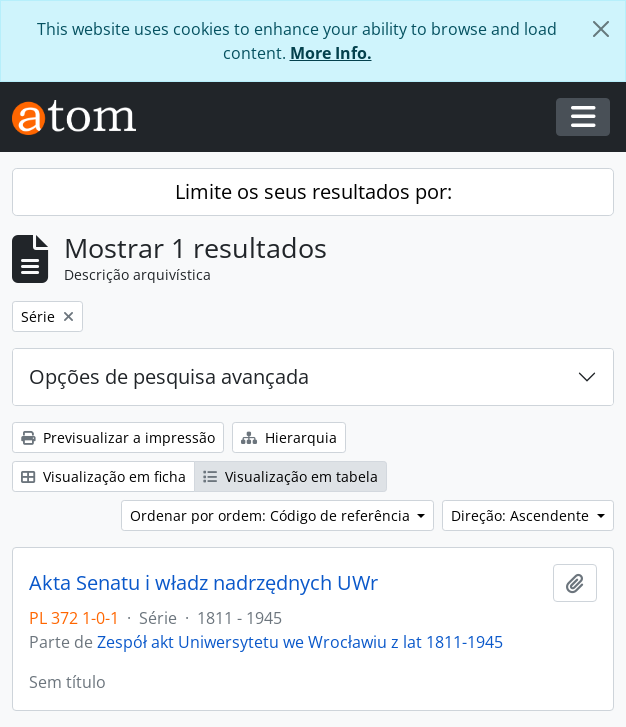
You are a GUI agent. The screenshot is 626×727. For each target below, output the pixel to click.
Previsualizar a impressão (118, 437)
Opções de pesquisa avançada (169, 376)
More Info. (331, 53)
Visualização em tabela (290, 476)
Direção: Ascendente (522, 515)
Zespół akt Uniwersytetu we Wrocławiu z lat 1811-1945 (300, 642)
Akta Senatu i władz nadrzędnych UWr (203, 583)
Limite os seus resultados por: (313, 191)
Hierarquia (289, 437)
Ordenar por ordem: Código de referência (272, 515)
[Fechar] (601, 29)
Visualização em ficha (103, 476)
